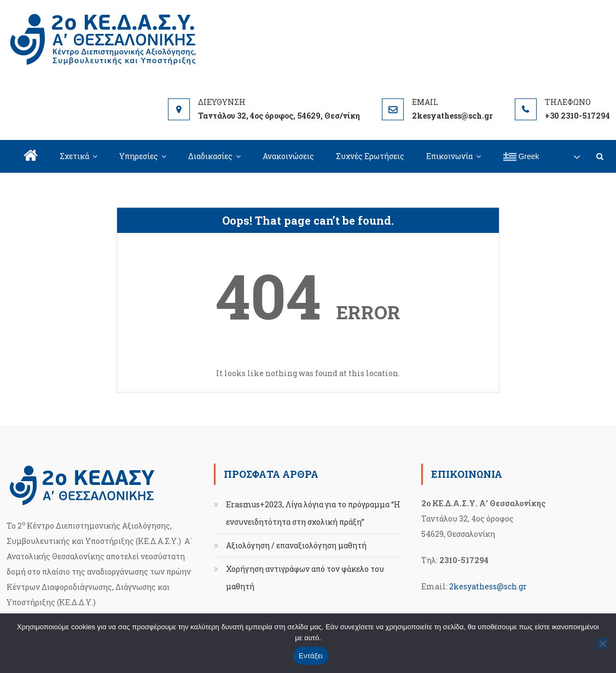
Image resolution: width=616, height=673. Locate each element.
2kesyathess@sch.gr (488, 586)
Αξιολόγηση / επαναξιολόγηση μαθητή (296, 545)
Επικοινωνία (449, 156)
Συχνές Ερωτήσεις (370, 156)
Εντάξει (311, 656)
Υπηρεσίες (139, 156)
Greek (521, 157)
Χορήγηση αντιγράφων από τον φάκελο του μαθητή (305, 578)
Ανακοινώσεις (288, 156)
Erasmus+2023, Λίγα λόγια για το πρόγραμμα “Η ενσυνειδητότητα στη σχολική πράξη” (313, 513)
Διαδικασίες (210, 156)
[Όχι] (602, 643)
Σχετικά (74, 156)
